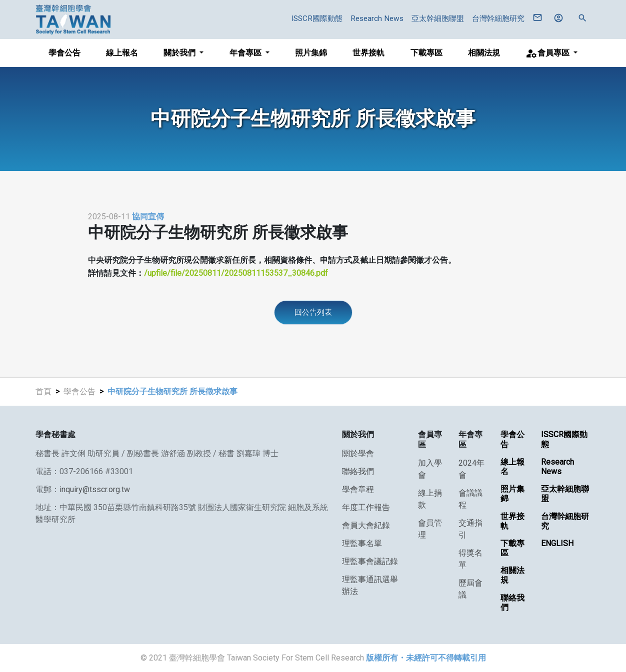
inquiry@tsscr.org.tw (95, 489)
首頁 (43, 391)
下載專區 (426, 53)
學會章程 (358, 489)
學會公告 (64, 53)
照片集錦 (311, 53)
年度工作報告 (366, 507)
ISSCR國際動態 (317, 18)
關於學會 (358, 453)
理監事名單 (362, 543)
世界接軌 (368, 53)
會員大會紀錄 (366, 525)
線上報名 (122, 53)
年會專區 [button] (246, 53)
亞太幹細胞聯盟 (438, 18)
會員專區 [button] (548, 53)
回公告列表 (313, 312)
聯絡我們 (358, 471)
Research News (377, 18)
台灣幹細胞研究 (498, 18)
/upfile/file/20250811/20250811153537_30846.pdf (236, 273)
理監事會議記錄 (370, 561)
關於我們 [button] (180, 53)
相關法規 (484, 53)
